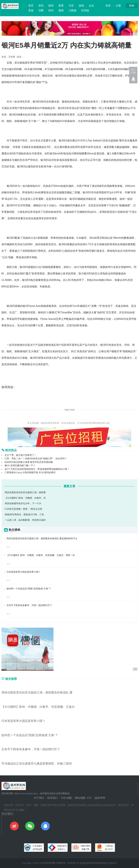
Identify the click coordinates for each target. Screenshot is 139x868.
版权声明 (100, 798)
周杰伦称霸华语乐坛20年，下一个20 (23, 503)
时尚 (51, 10)
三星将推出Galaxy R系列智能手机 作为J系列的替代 (30, 473)
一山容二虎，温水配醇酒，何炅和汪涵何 (25, 520)
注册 (118, 6)
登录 (108, 6)
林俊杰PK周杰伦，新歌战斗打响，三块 (24, 515)
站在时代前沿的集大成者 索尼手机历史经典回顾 (29, 462)
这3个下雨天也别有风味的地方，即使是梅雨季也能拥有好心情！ (37, 469)
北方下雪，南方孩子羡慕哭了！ (20, 455)
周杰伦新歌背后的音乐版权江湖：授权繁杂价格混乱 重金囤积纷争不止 (42, 539)
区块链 (85, 10)
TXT (89, 798)
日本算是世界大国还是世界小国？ (24, 572)
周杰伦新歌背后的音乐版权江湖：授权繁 (25, 492)
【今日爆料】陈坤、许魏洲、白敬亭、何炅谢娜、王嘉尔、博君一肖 (41, 555)
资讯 (41, 6)
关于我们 (39, 798)
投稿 (132, 6)
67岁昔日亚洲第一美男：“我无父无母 (23, 509)
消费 (41, 10)
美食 (31, 10)
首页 (31, 6)
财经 (51, 6)
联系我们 (53, 798)
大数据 (73, 10)
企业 (91, 6)
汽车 (71, 6)
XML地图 (66, 798)
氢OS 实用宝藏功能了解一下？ (20, 466)
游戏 (81, 6)
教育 (61, 6)
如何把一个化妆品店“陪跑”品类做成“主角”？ (29, 589)
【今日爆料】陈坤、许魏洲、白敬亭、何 (25, 498)
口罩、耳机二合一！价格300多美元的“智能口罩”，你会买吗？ (36, 459)
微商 (61, 10)
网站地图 (80, 798)
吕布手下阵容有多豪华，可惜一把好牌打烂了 (29, 605)
